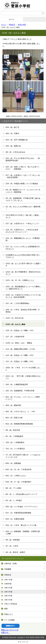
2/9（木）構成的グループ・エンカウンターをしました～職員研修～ (23, 191)
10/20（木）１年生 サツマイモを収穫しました (23, 369)
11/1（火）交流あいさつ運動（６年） (20, 361)
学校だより (9, 614)
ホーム (12, 19)
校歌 (6, 609)
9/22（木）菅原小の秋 (14, 418)
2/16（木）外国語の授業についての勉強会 (22, 184)
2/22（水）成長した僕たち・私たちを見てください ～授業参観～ (23, 168)
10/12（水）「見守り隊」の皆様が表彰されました (23, 377)
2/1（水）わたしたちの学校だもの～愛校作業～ (23, 208)
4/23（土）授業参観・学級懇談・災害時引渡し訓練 (23, 532)
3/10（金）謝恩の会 (13, 146)
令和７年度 (8, 580)
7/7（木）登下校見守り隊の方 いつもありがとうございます (23, 456)
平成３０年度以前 (11, 604)
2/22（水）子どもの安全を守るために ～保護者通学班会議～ (23, 159)
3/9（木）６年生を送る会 (15, 152)
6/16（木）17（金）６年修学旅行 (18, 482)
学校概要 (8, 569)
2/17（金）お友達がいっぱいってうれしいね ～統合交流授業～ (23, 176)
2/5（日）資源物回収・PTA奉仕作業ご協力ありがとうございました (23, 199)
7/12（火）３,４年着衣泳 (15, 449)
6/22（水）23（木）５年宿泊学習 (18, 469)
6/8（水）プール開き (14, 488)
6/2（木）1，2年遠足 (14, 500)
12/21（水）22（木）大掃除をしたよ (20, 280)
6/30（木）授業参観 (13, 463)
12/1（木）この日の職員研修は (17, 303)
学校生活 (12, 25)
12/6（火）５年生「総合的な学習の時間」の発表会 (23, 311)
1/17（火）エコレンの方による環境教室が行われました (23, 248)
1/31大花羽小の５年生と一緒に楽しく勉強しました (23, 216)
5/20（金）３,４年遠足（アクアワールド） (22, 507)
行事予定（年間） (11, 564)
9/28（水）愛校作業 (13, 405)
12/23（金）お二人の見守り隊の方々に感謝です (23, 265)
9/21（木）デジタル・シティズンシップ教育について (23, 398)
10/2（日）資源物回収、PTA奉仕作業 (20, 391)
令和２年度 (8, 600)
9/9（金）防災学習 (13, 430)
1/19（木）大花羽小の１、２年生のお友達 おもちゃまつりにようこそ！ (23, 231)
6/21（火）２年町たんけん (16, 476)
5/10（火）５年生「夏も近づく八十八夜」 (22, 525)
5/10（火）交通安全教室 (15, 519)
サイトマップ (23, 642)
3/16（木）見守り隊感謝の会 (17, 140)
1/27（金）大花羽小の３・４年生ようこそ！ (23, 224)
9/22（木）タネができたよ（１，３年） (21, 411)
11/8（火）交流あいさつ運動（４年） (20, 330)
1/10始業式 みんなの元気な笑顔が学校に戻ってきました (23, 256)
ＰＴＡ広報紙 (9, 620)
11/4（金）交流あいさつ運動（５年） (20, 355)
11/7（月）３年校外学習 (15, 337)
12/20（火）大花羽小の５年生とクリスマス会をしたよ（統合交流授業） (23, 296)
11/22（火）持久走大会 (15, 318)
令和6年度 (8, 584)
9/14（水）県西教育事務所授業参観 (19, 424)
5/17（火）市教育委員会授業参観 (18, 513)
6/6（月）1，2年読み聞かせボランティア (21, 494)
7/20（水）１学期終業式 (15, 442)
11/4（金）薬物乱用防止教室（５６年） (21, 349)
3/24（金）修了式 (12, 127)
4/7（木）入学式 (12, 546)
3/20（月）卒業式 (12, 133)
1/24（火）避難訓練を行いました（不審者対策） (23, 239)
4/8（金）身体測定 (13, 540)
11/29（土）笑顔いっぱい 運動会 (19, 343)
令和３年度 (8, 596)
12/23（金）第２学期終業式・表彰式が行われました (23, 273)
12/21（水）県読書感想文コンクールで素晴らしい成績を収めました (23, 288)
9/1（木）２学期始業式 (14, 436)
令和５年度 (8, 588)
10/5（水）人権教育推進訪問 (17, 384)
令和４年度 (22, 25)
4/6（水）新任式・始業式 (15, 552)
